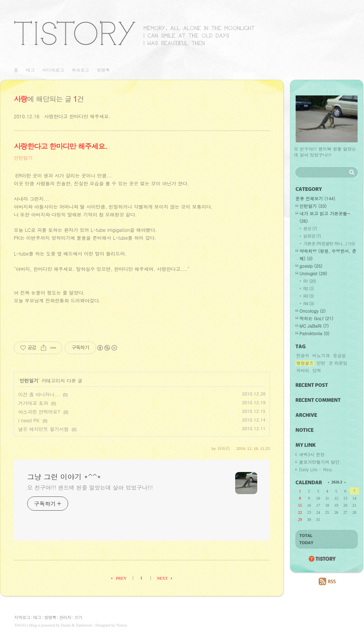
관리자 (65, 617)
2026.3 (337, 482)
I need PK (29, 420)
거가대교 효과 (33, 403)
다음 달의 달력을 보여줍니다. (345, 482)
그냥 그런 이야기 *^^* (134, 33)
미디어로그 (53, 70)
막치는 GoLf (316, 318)
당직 (317, 371)
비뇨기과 (321, 356)
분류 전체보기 (315, 199)
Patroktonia (314, 333)
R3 (308, 296)
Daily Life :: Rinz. (316, 469)
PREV (121, 578)
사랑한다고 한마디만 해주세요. (77, 116)
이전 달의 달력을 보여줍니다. (329, 482)
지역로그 (22, 617)
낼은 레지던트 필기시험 (43, 429)
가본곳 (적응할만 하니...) (329, 243)
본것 (310, 229)
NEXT (162, 578)
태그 (30, 70)
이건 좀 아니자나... (39, 394)
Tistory (122, 625)
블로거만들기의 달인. (320, 462)
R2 (308, 288)
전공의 (303, 356)
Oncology (313, 311)
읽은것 (312, 236)
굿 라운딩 (338, 363)
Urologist (313, 273)
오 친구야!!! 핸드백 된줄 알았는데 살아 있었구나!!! (90, 487)
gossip (311, 266)
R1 (310, 281)
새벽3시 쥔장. (313, 454)
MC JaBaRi (314, 326)
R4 (308, 303)
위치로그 (80, 70)
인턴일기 (23, 158)
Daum (66, 625)
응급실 (339, 356)
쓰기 (78, 617)
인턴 (321, 363)
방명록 (103, 70)
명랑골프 (305, 363)
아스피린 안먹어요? (39, 411)
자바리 (303, 371)
